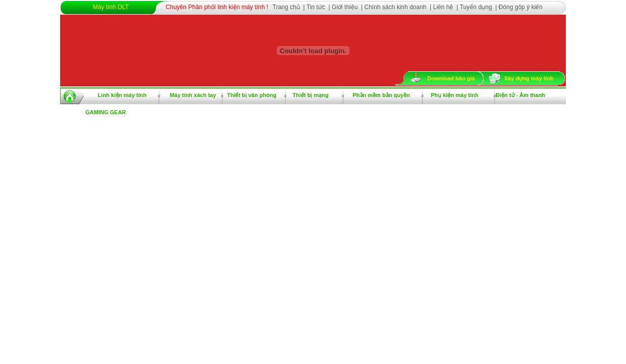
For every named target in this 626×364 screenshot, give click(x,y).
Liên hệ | (446, 7)
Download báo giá (451, 78)
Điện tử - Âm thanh (520, 95)
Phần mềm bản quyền (381, 95)
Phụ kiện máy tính (455, 95)
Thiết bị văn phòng (252, 95)
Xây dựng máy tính (529, 78)
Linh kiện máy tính (122, 95)
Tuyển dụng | (479, 7)
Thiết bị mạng (311, 95)
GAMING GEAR (106, 112)
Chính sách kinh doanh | (399, 7)
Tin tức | (319, 7)
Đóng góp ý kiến (521, 7)
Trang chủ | (289, 7)
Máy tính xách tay (193, 95)
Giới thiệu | (348, 7)
